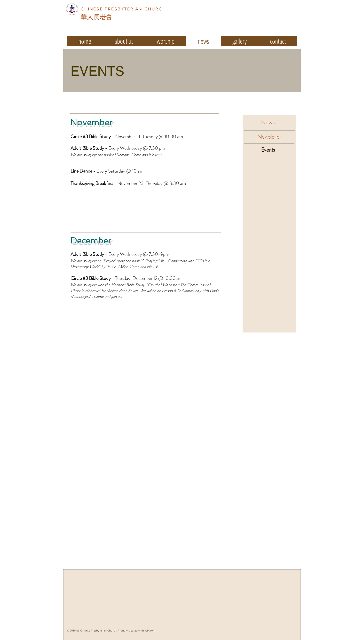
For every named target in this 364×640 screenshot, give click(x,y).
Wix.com (150, 630)
